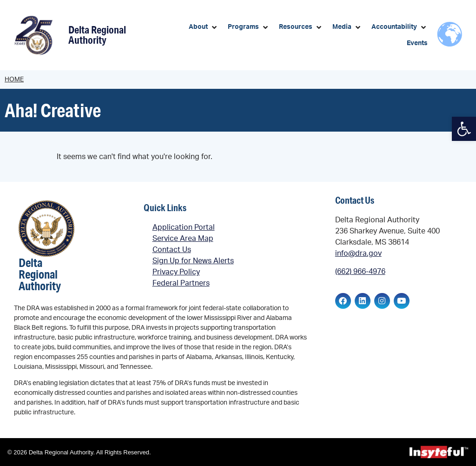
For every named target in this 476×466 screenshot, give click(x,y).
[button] (204, 27)
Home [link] (14, 80)
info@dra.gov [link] (358, 253)
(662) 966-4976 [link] (360, 272)
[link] (464, 129)
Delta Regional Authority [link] (97, 35)
